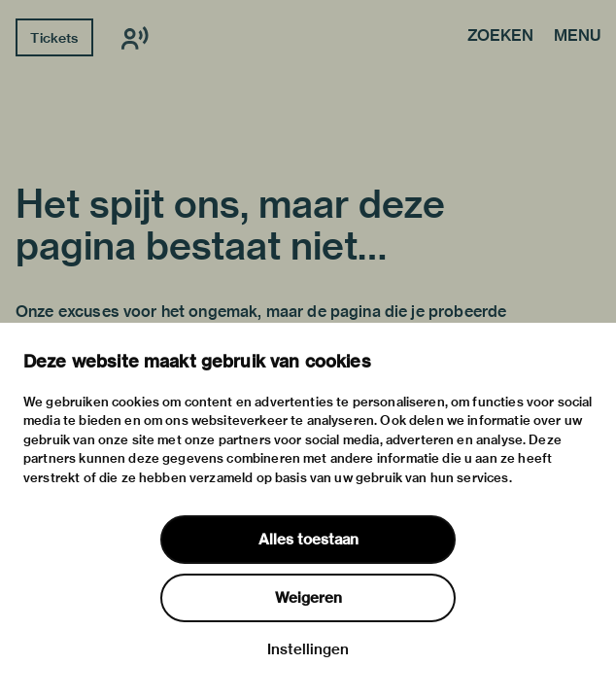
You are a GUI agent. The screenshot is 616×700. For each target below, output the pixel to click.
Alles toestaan (308, 540)
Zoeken (500, 37)
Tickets (54, 38)
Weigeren (308, 598)
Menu (577, 37)
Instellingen (308, 649)
